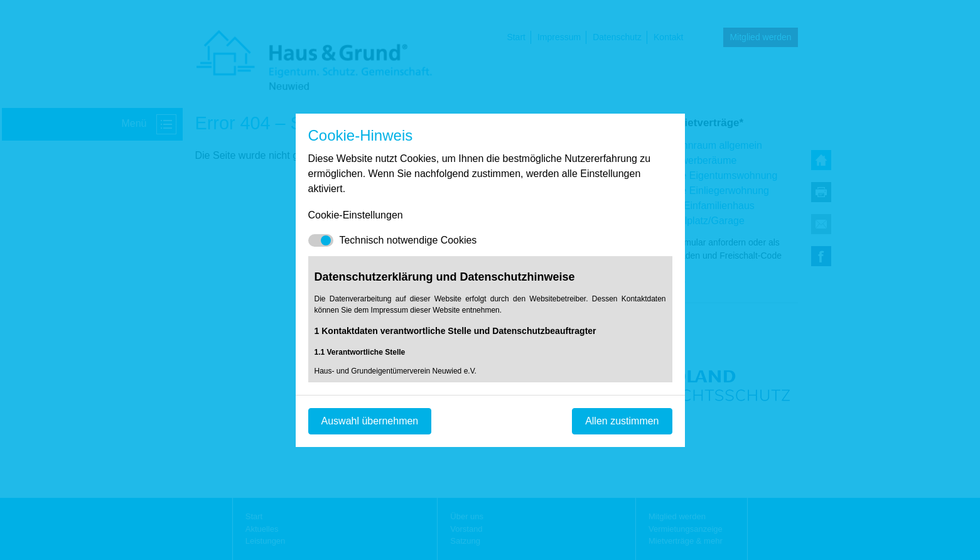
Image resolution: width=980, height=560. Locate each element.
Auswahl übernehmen (370, 421)
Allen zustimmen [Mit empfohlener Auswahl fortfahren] (622, 421)
